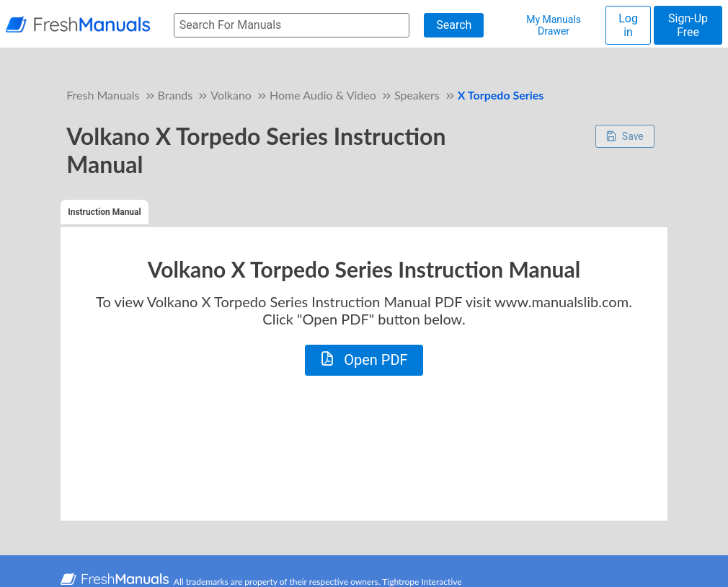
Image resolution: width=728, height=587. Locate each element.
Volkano (231, 95)
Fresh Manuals (103, 95)
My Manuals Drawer (554, 25)
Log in (628, 25)
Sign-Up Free (688, 25)
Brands (176, 95)
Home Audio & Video (323, 95)
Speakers (417, 95)
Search (454, 25)
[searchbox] (292, 26)
